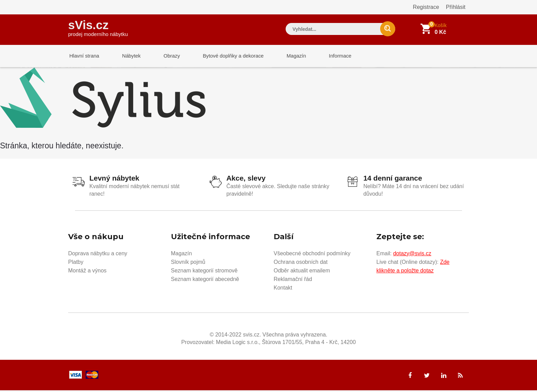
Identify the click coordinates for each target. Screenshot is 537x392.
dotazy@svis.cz (412, 255)
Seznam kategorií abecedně (205, 280)
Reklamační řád (293, 280)
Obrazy (166, 56)
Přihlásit (456, 7)
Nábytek (128, 56)
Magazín (288, 56)
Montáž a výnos (87, 272)
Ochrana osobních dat (301, 263)
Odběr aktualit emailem (302, 272)
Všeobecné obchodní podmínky (312, 255)
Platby (76, 263)
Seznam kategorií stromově (204, 272)
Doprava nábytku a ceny (98, 255)
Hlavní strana (83, 56)
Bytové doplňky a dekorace (226, 56)
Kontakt (283, 289)
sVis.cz (98, 27)
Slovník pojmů (188, 263)
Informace (329, 56)
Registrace (426, 7)
